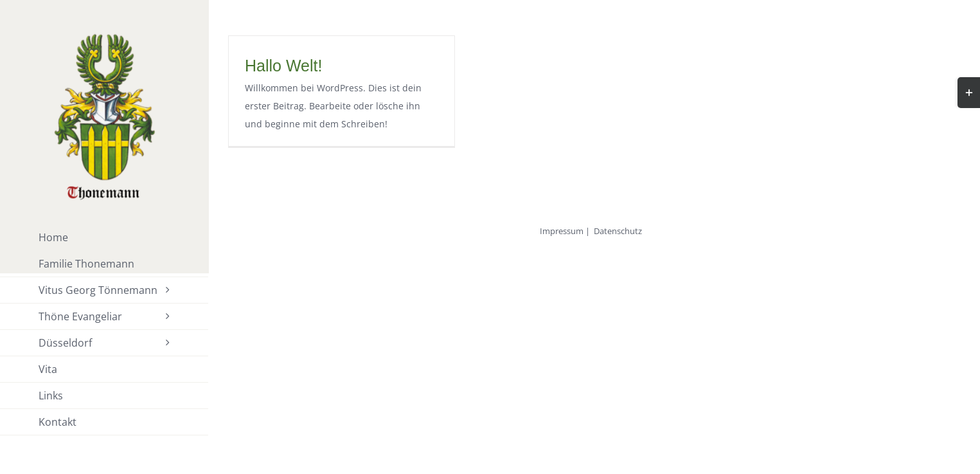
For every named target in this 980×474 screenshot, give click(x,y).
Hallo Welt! (283, 66)
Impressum (562, 231)
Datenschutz (618, 231)
